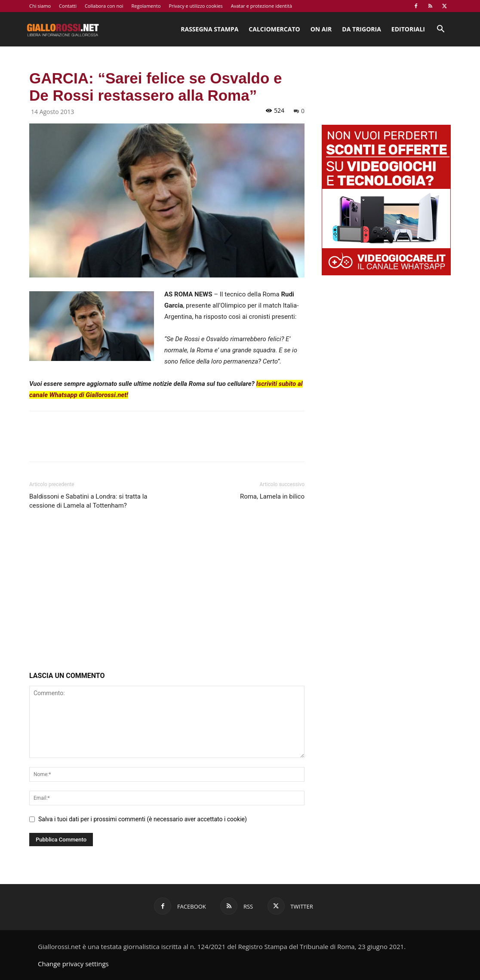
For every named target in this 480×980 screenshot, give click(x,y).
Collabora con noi (104, 6)
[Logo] (63, 29)
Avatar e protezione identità (262, 6)
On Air (321, 29)
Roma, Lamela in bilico (272, 496)
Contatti (68, 6)
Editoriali (408, 29)
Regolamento (146, 6)
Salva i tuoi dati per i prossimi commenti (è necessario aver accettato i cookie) (143, 819)
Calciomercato (274, 29)
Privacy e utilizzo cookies (195, 6)
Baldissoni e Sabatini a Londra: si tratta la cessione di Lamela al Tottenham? (88, 501)
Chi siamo (40, 6)
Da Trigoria (361, 29)
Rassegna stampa (209, 29)
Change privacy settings (73, 964)
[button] (440, 30)
